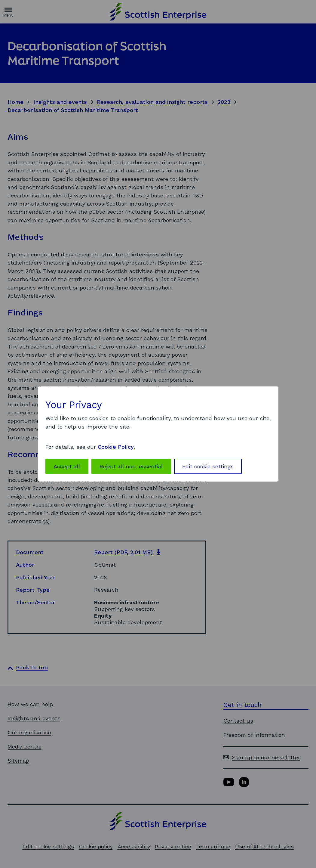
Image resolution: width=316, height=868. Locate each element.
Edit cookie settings (208, 466)
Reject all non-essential (131, 466)
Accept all (67, 466)
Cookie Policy (116, 447)
